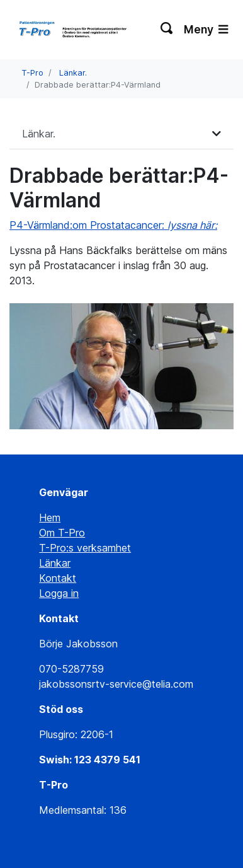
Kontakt (58, 578)
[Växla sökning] (167, 30)
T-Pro (32, 73)
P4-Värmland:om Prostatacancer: (113, 225)
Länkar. (73, 73)
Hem (50, 518)
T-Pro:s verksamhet (85, 548)
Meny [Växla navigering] (206, 29)
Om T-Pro (62, 533)
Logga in (59, 593)
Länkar (55, 563)
